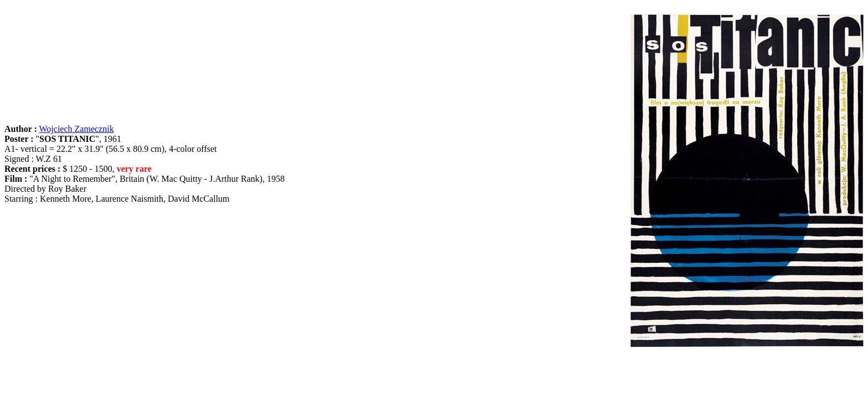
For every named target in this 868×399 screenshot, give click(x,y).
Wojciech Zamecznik (77, 129)
